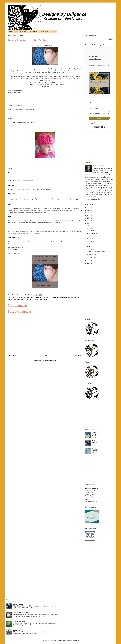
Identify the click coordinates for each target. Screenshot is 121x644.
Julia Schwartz (99, 166)
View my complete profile (93, 199)
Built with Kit (99, 127)
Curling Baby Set (18, 604)
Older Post (78, 356)
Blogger (77, 640)
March (91, 249)
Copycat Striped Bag (19, 622)
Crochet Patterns (33, 31)
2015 (89, 226)
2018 (89, 218)
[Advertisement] (96, 147)
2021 (89, 210)
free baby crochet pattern (58, 298)
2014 (89, 228)
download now (45, 86)
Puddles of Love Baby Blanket (95, 451)
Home (11, 31)
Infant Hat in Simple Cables (97, 251)
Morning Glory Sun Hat (13, 253)
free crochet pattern (19, 300)
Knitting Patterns (44, 31)
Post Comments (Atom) (49, 360)
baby (14, 298)
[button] (99, 83)
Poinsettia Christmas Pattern (22, 613)
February (92, 255)
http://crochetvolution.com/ (62, 69)
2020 (89, 213)
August (91, 236)
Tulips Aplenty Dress (13, 250)
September (92, 233)
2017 (89, 221)
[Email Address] (99, 108)
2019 (89, 215)
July (90, 239)
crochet (23, 298)
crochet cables (30, 298)
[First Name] (99, 103)
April (90, 246)
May (90, 244)
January (91, 257)
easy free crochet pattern (43, 298)
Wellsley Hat (17, 630)
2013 (89, 261)
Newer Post (13, 356)
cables (18, 298)
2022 (89, 208)
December (92, 231)
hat (41, 300)
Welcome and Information (21, 31)
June (90, 241)
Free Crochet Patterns (92, 488)
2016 (89, 223)
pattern (45, 300)
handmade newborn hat (32, 300)
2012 (89, 263)
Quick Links (53, 31)
